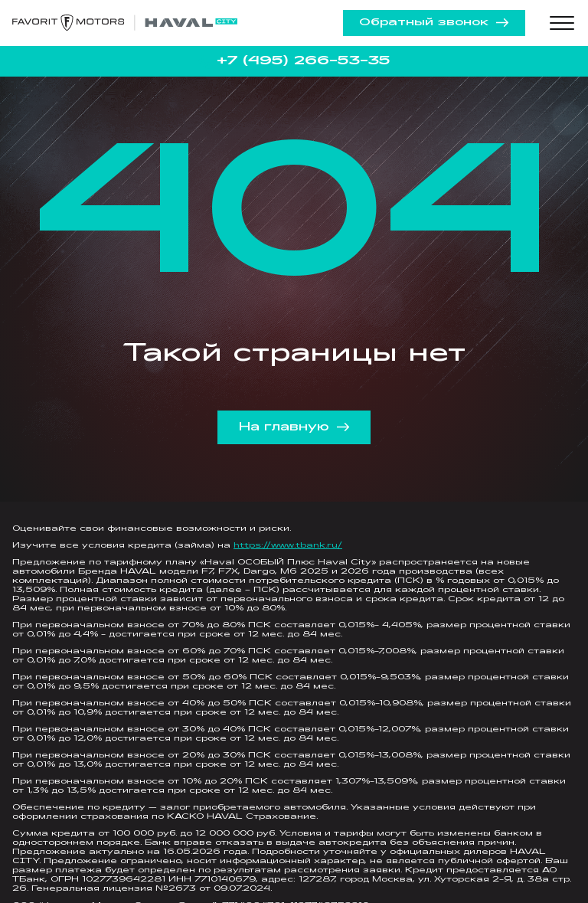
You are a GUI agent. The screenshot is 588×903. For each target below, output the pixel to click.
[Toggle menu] (562, 23)
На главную (294, 427)
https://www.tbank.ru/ (288, 546)
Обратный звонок (434, 23)
